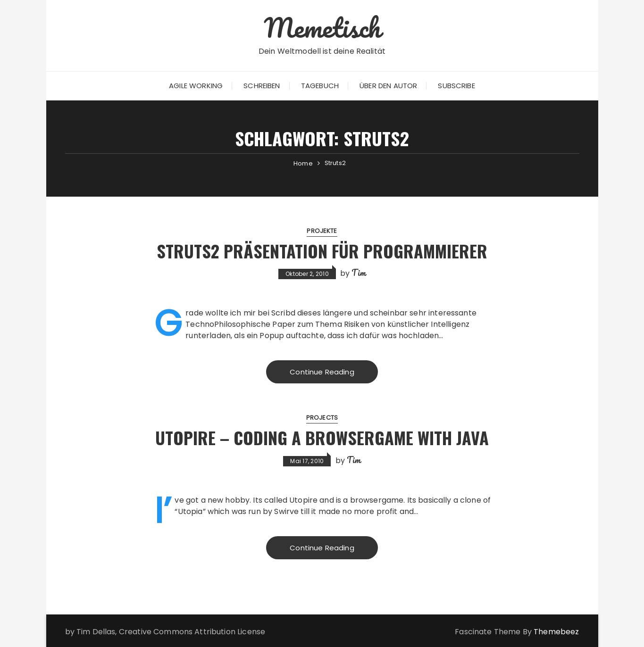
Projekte (322, 231)
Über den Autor (388, 86)
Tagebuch (320, 86)
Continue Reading (322, 372)
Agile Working (196, 86)
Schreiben (262, 86)
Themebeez (556, 632)
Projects (322, 418)
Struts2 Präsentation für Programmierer (322, 251)
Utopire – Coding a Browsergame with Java (322, 437)
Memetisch (322, 27)
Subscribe (456, 86)
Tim (358, 273)
